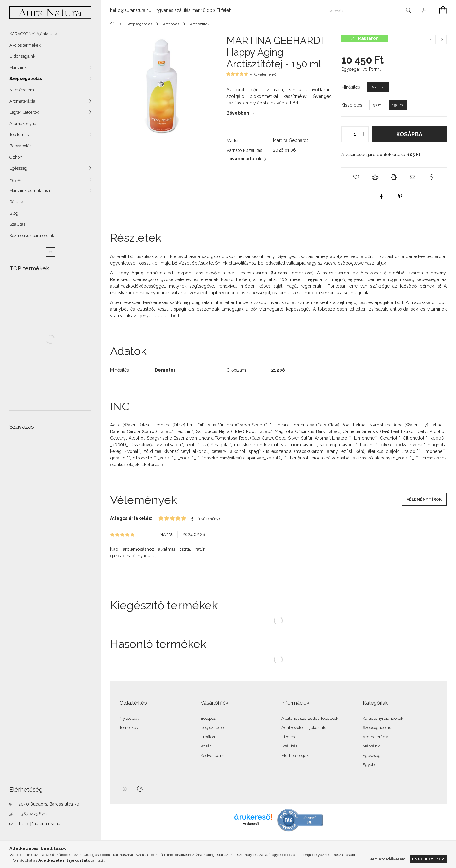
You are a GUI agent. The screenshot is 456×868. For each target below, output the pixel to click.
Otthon (16, 157)
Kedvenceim (212, 755)
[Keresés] (369, 10)
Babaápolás (20, 146)
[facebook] (381, 196)
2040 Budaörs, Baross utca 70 (49, 804)
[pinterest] (400, 196)
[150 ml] (398, 105)
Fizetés (288, 737)
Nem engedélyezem (387, 859)
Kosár (206, 746)
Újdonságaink (22, 56)
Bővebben (238, 113)
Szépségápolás (26, 79)
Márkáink (18, 68)
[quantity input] (355, 134)
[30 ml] (378, 105)
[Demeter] (378, 87)
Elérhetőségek (295, 755)
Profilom (209, 737)
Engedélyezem (428, 859)
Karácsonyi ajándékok (383, 718)
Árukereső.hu (253, 824)
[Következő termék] (442, 40)
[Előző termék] (431, 40)
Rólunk (16, 202)
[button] (356, 177)
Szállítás (17, 224)
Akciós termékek (25, 45)
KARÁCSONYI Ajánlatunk (33, 34)
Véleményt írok (424, 499)
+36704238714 (34, 814)
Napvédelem (22, 90)
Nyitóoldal (129, 718)
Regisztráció (212, 727)
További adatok (244, 159)
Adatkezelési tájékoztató (304, 727)
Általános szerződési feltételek (310, 718)
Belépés (208, 718)
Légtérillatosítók (24, 112)
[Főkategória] (113, 24)
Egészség (18, 168)
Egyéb (15, 180)
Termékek (129, 727)
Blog (14, 213)
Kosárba (409, 134)
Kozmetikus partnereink (32, 236)
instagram (125, 789)
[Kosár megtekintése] (439, 10)
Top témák (19, 135)
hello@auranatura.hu (40, 824)
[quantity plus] (364, 134)
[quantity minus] (346, 134)
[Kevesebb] (50, 252)
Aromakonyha (23, 124)
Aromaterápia (22, 101)
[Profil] (424, 10)
